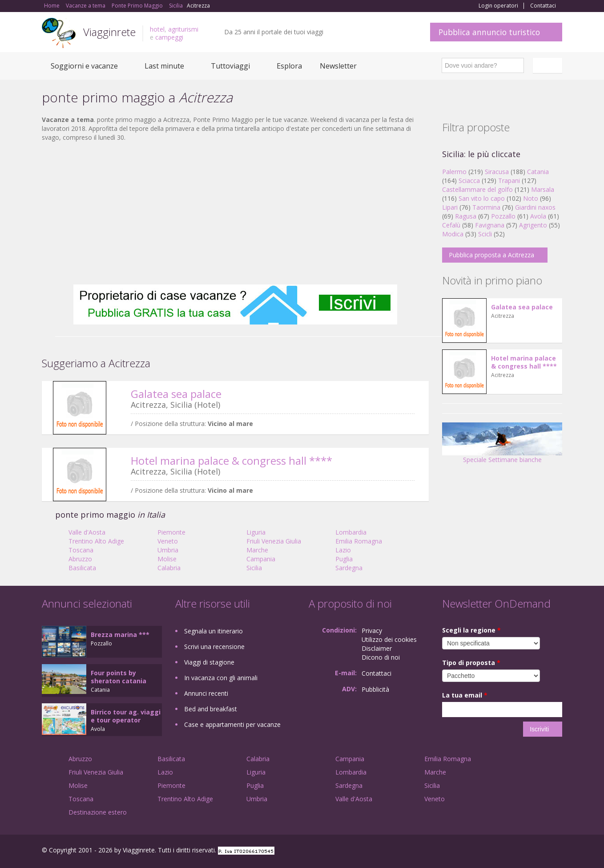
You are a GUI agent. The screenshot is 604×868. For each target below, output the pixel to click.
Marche (257, 550)
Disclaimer (377, 648)
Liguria (256, 532)
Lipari (450, 207)
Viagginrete (109, 32)
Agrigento (533, 225)
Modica (453, 234)
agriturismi (183, 29)
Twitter (536, 851)
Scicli (485, 234)
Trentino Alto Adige (96, 541)
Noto (531, 198)
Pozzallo (503, 216)
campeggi (169, 37)
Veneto (168, 541)
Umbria (168, 550)
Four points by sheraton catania (119, 677)
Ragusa (466, 216)
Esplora (289, 66)
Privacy (372, 631)
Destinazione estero (98, 812)
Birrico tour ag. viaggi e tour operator (126, 716)
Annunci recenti (206, 693)
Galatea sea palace (176, 394)
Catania (538, 172)
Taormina (486, 207)
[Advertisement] (235, 213)
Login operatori (498, 6)
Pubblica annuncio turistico (489, 32)
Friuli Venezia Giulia (274, 541)
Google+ (514, 851)
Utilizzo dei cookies (389, 639)
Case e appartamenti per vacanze (232, 724)
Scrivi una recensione (214, 647)
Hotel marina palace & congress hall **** (232, 460)
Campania (261, 559)
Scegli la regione (471, 630)
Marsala (543, 189)
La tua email (465, 695)
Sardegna (349, 568)
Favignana (490, 225)
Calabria (169, 568)
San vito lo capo (482, 198)
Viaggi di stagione (209, 662)
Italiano (549, 65)
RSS (557, 851)
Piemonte (171, 532)
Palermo (454, 172)
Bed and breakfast (211, 709)
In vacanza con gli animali (221, 678)
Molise (167, 559)
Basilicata (82, 568)
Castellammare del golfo (477, 189)
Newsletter (338, 66)
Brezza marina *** (120, 635)
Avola (538, 216)
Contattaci (543, 6)
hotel (157, 29)
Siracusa (497, 172)
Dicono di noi (381, 657)
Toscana (81, 550)
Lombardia (351, 532)
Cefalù (451, 225)
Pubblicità (375, 689)
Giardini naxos (535, 207)
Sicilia (254, 568)
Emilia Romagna (359, 541)
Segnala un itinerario (213, 631)
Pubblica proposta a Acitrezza (491, 255)
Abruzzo (80, 559)
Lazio (343, 550)
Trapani (509, 180)
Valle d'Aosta (87, 532)
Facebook (495, 851)
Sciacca (469, 180)
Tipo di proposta (471, 663)
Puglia (344, 559)
